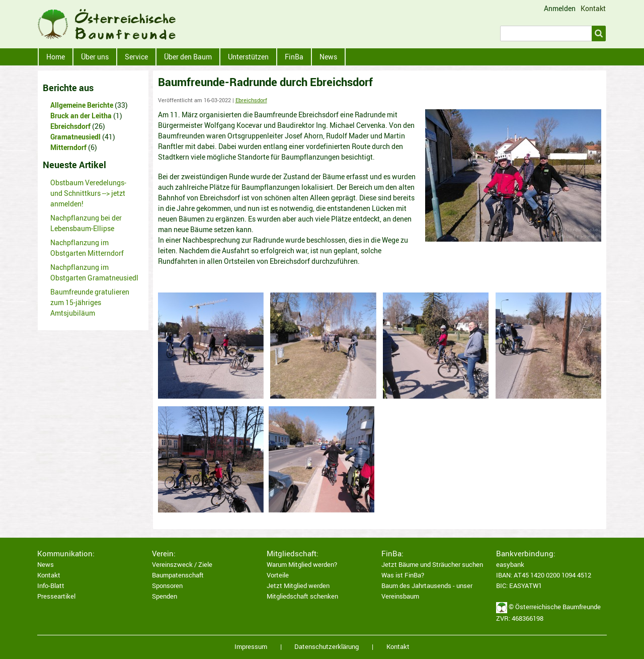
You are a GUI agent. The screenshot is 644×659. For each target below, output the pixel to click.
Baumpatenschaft (178, 575)
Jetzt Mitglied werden (298, 586)
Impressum (251, 647)
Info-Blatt (51, 586)
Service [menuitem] (136, 57)
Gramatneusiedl (75, 137)
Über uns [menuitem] (95, 57)
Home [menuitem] (56, 57)
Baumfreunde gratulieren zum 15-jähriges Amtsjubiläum (90, 302)
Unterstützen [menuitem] (248, 57)
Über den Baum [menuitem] (188, 57)
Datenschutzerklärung (327, 647)
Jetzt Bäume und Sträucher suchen (432, 565)
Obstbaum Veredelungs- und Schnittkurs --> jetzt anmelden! (88, 193)
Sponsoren (167, 586)
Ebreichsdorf (251, 100)
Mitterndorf (68, 147)
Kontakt (593, 8)
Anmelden (560, 9)
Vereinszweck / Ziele (182, 565)
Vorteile (278, 575)
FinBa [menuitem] (294, 57)
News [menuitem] (328, 57)
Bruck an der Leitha (81, 116)
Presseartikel (56, 596)
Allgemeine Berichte (82, 105)
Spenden (165, 596)
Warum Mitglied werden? (302, 565)
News (46, 565)
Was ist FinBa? (403, 575)
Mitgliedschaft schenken (302, 596)
